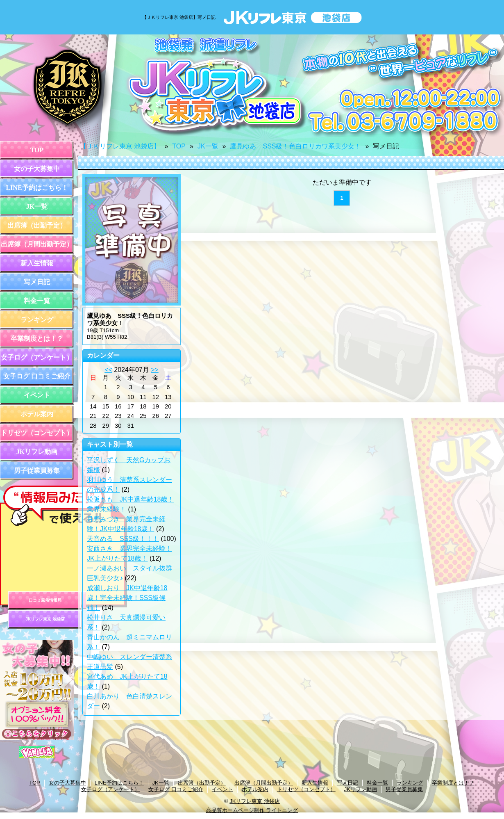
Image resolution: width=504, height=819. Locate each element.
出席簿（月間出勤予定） (37, 244)
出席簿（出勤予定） (37, 225)
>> (155, 370)
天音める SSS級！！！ (123, 539)
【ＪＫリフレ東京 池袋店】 (120, 146)
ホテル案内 (37, 414)
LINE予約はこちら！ (37, 188)
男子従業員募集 (37, 471)
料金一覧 (37, 301)
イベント (37, 395)
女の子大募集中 (37, 169)
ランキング (37, 320)
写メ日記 (37, 282)
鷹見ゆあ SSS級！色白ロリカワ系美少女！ (295, 146)
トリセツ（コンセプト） (37, 433)
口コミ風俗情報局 (45, 600)
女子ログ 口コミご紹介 (37, 376)
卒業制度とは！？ (37, 339)
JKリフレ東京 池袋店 (45, 619)
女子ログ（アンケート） (37, 357)
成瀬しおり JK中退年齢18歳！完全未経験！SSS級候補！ (127, 598)
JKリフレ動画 (37, 452)
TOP (37, 150)
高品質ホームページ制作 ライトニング (252, 810)
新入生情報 (37, 263)
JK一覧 (37, 206)
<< (108, 370)
